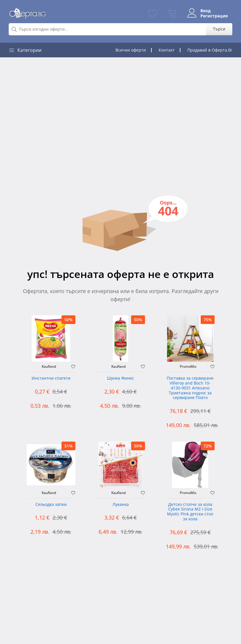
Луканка (121, 505)
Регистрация (214, 16)
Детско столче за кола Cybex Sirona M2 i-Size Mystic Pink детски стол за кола (190, 512)
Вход (205, 11)
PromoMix (188, 367)
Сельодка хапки (51, 505)
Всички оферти (131, 50)
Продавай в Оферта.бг (210, 50)
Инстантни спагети (51, 378)
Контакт (167, 50)
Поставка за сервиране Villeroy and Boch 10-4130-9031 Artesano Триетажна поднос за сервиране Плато (190, 388)
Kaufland (49, 367)
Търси (219, 29)
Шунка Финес (120, 378)
